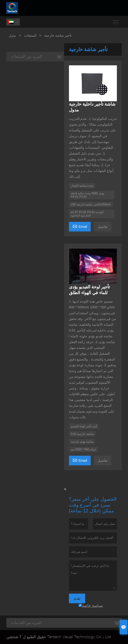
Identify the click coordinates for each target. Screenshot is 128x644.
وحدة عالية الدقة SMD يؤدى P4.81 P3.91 (88, 195)
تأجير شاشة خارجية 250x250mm (91, 204)
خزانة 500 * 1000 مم (84, 449)
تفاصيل (103, 227)
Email (80, 226)
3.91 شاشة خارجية (82, 434)
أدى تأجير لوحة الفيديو (84, 426)
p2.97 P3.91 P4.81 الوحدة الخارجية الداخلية (87, 214)
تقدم (77, 598)
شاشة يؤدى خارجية (82, 442)
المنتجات (30, 35)
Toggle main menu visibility (116, 20)
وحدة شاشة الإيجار (82, 186)
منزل (12, 35)
